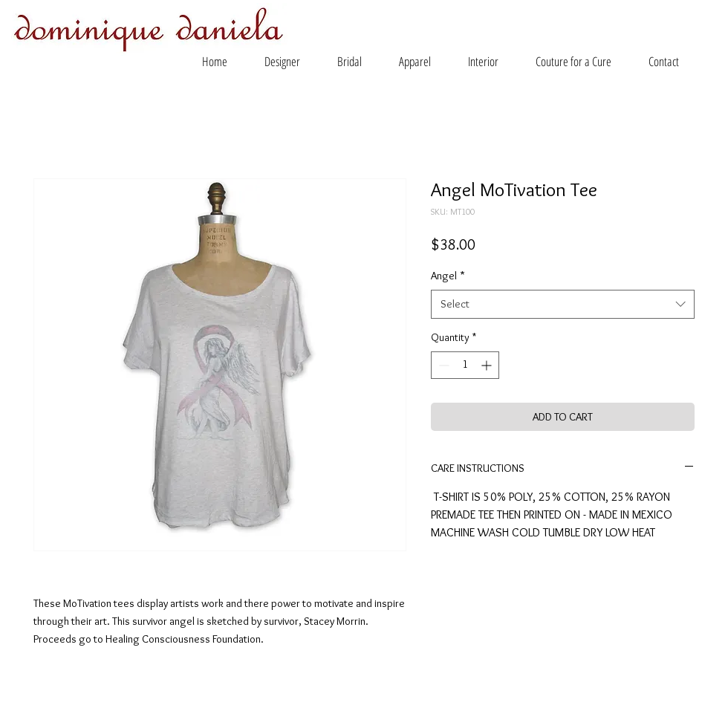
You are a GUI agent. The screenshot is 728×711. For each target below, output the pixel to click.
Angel (448, 276)
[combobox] (563, 304)
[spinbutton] (465, 365)
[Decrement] (442, 365)
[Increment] (488, 365)
